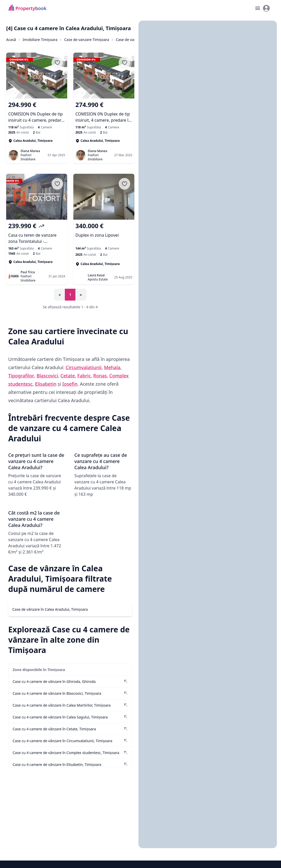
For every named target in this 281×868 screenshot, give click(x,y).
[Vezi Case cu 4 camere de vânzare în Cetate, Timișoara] (70, 729)
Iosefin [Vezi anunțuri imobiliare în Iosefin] (70, 384)
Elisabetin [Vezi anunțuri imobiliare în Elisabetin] (46, 384)
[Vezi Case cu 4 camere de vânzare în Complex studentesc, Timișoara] (70, 752)
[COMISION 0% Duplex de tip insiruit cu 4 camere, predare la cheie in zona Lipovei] (37, 112)
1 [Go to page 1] (70, 295)
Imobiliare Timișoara (40, 40)
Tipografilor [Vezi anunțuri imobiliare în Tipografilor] (21, 375)
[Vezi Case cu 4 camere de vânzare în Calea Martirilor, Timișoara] (70, 705)
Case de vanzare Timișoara (87, 40)
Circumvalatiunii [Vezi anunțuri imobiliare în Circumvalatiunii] (84, 367)
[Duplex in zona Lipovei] (104, 233)
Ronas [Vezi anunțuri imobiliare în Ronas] (100, 375)
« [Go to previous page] (60, 295)
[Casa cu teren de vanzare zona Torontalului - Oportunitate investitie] (37, 233)
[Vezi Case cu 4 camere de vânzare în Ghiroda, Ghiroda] (70, 681)
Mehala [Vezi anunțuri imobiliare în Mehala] (112, 367)
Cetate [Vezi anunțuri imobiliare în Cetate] (68, 375)
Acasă (11, 40)
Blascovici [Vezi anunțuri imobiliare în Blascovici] (47, 375)
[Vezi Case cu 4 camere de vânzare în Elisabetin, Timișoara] (70, 764)
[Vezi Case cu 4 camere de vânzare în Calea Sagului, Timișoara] (70, 717)
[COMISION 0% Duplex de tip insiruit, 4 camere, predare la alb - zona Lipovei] (104, 112)
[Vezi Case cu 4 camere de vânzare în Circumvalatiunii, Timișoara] (70, 741)
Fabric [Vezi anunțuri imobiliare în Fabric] (84, 375)
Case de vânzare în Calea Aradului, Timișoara (50, 609)
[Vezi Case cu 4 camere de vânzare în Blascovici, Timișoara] (70, 693)
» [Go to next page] (81, 295)
